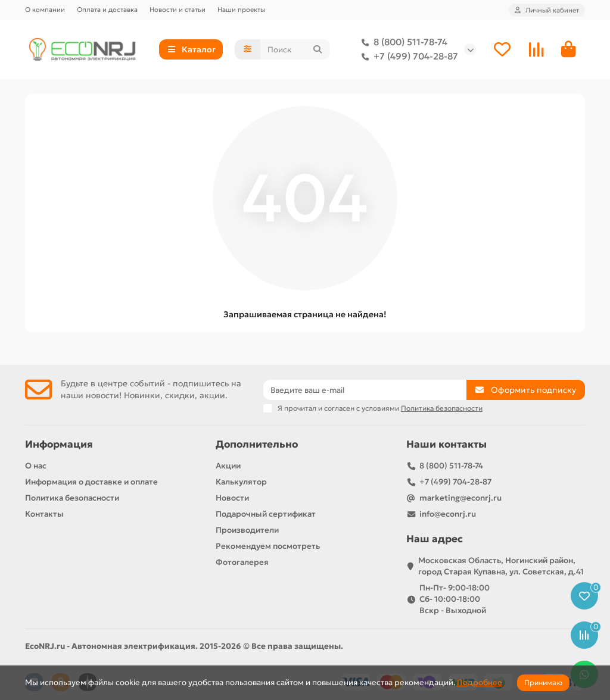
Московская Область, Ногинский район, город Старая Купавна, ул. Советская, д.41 (501, 566)
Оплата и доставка (107, 10)
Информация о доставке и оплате (91, 482)
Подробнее (480, 682)
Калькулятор (241, 482)
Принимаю (543, 682)
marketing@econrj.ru (460, 498)
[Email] (365, 390)
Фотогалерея (242, 562)
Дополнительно (257, 444)
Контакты (44, 514)
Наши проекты (241, 10)
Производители (247, 530)
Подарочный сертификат (266, 514)
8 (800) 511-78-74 (402, 42)
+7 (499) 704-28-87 (407, 57)
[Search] (295, 49)
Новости (232, 498)
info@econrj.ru (448, 514)
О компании (45, 10)
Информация (59, 444)
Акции (228, 466)
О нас (36, 466)
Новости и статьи (178, 10)
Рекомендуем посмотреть (268, 546)
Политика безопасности (72, 498)
